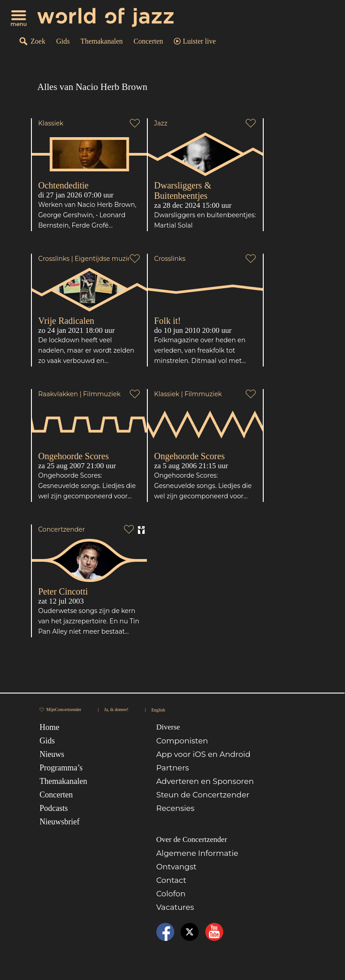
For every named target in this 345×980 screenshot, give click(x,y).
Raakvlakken (58, 394)
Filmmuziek (102, 394)
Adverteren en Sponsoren (205, 781)
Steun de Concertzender (203, 795)
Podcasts (54, 808)
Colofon (171, 894)
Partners (173, 768)
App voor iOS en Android (203, 754)
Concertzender (62, 529)
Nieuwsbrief (60, 822)
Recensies (175, 808)
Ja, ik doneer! (116, 709)
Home (49, 727)
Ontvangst (177, 867)
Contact (171, 880)
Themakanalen (102, 41)
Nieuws (52, 754)
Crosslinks (54, 259)
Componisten (182, 741)
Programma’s (61, 768)
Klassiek (51, 123)
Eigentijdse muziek (105, 259)
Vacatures (175, 907)
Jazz (161, 123)
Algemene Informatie (197, 853)
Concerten (148, 41)
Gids (63, 41)
